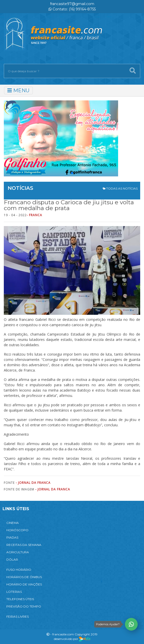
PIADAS (12, 537)
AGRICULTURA (18, 552)
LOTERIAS (14, 592)
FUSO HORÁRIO (19, 570)
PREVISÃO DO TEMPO (24, 606)
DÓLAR (12, 559)
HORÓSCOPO (17, 530)
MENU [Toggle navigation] (18, 90)
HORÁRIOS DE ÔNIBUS (24, 577)
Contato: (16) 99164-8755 (72, 9)
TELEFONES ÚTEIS (20, 599)
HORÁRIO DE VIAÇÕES (24, 584)
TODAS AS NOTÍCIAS (120, 188)
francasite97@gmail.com (72, 4)
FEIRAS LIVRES (18, 617)
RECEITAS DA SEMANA (24, 545)
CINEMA (13, 523)
